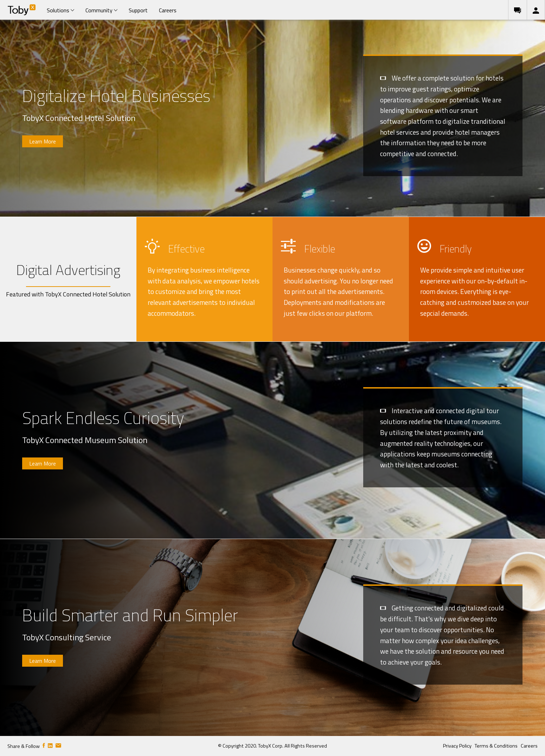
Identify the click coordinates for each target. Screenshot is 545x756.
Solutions (60, 10)
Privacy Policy (457, 746)
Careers (168, 10)
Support (138, 10)
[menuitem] (21, 10)
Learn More (43, 141)
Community (101, 10)
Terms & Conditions (496, 746)
